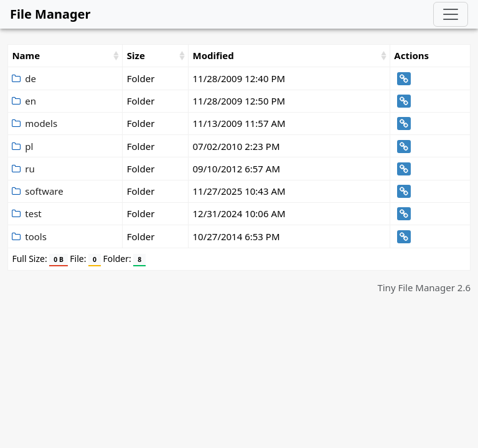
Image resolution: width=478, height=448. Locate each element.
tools (29, 236)
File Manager (50, 14)
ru (23, 169)
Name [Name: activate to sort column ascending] (26, 55)
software (37, 191)
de (24, 78)
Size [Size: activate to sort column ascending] (136, 55)
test (26, 213)
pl (22, 146)
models (35, 123)
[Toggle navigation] (451, 14)
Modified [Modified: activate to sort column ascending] (213, 55)
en (24, 101)
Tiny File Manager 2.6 (424, 287)
